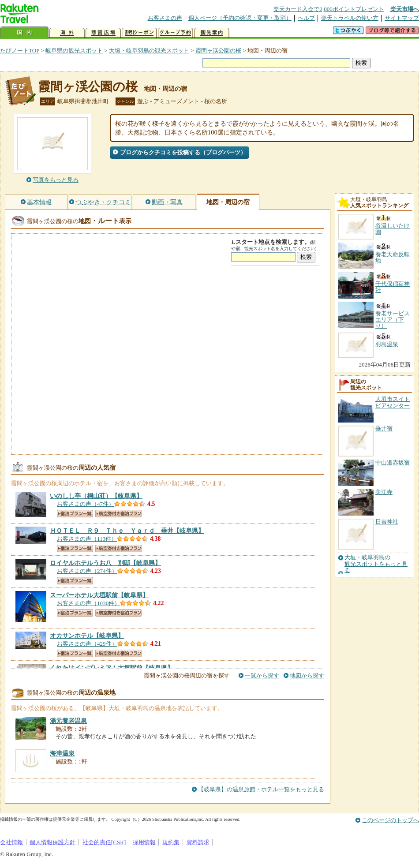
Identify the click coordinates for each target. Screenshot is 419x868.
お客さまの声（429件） (87, 644)
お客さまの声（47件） (86, 504)
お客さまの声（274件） (87, 571)
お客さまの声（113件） (87, 539)
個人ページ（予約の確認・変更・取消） (240, 18)
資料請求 (198, 842)
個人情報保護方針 (52, 842)
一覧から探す (262, 675)
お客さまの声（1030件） (88, 603)
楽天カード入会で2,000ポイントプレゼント (329, 9)
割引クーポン (139, 33)
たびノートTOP (20, 51)
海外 (67, 33)
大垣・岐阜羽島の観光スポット (149, 51)
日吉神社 (387, 522)
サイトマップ (402, 18)
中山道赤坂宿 (393, 462)
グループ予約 (176, 33)
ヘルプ (306, 18)
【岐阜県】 (96, 496)
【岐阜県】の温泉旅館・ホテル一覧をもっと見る (261, 789)
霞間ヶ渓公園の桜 (218, 51)
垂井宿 (384, 428)
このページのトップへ (390, 820)
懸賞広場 (103, 33)
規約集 (171, 842)
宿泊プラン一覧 (75, 514)
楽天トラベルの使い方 (350, 18)
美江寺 (384, 492)
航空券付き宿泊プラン (118, 514)
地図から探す (307, 675)
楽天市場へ (405, 9)
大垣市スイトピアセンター (393, 402)
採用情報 (144, 842)
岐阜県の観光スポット (74, 51)
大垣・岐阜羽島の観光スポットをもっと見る (376, 564)
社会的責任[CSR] (104, 842)
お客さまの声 (165, 18)
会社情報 (11, 842)
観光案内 (212, 33)
